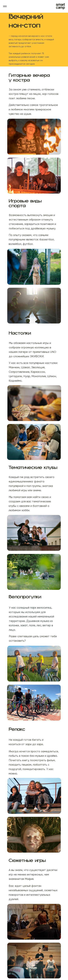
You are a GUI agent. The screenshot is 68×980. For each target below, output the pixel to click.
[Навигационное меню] (5, 6)
